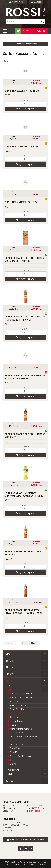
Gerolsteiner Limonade (21, 729)
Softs (9, 681)
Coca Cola (15, 717)
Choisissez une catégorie (26, 44)
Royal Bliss (15, 752)
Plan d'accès (34, 811)
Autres (9, 781)
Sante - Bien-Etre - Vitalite (22, 756)
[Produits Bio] (18, 31)
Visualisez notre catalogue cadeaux (26, 840)
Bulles (9, 661)
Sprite (13, 764)
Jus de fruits (13, 770)
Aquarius (14, 702)
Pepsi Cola (15, 748)
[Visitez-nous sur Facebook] (21, 848)
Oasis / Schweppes (19, 744)
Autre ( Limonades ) (20, 705)
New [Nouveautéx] (26, 31)
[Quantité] (26, 104)
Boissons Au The (18, 713)
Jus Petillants (16, 733)
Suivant (35, 643)
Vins (8, 654)
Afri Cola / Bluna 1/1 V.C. (22, 694)
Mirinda (14, 741)
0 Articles (36, 2)
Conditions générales (36, 865)
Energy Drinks (17, 721)
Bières (9, 674)
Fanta (13, 725)
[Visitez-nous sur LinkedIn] (26, 848)
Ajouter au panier (26, 109)
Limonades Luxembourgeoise (24, 737)
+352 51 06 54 (36, 806)
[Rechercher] (23, 22)
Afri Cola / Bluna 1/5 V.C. (22, 698)
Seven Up (15, 760)
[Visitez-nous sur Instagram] (31, 848)
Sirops (11, 774)
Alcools (10, 667)
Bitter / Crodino (17, 709)
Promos (39, 31)
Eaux (10, 686)
